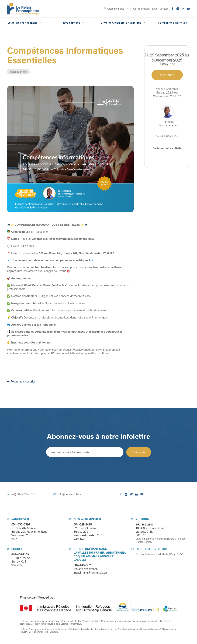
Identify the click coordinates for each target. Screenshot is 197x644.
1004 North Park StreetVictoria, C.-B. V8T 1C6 (150, 532)
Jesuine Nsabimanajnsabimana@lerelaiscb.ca (90, 571)
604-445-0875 (83, 565)
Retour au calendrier (21, 382)
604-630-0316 (21, 524)
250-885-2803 (145, 524)
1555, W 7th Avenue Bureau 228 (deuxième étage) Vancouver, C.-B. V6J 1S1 (30, 534)
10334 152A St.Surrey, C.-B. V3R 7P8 (21, 562)
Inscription (167, 75)
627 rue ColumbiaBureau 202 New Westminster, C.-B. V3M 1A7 (88, 534)
